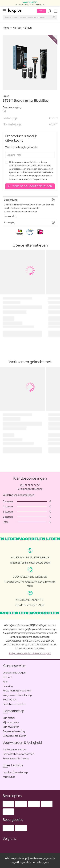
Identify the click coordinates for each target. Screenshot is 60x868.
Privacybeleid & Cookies (16, 758)
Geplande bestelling (14, 731)
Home (6, 28)
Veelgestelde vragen (14, 673)
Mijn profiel (9, 718)
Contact (7, 677)
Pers (5, 682)
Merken (17, 28)
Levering (8, 686)
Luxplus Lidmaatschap (15, 772)
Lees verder (10, 216)
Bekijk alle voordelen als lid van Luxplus (30, 653)
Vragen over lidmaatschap (17, 695)
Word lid (41, 11)
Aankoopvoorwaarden (15, 749)
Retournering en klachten (17, 691)
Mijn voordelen (11, 722)
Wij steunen (9, 777)
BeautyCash (10, 700)
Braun (28, 28)
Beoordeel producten (14, 736)
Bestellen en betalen (14, 704)
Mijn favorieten (11, 727)
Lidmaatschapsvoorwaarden (18, 754)
